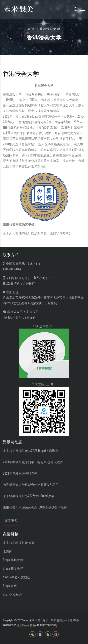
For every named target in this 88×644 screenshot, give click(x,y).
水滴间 (8, 551)
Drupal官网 (10, 586)
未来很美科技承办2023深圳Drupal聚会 (29, 496)
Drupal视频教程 (13, 560)
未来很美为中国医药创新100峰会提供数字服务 (35, 507)
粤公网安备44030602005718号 (39, 625)
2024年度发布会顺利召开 (20, 473)
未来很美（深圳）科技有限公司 (48, 620)
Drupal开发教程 (13, 568)
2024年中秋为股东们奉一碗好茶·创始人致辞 (33, 462)
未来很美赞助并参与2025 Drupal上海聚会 (31, 451)
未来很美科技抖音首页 (19, 543)
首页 (31, 29)
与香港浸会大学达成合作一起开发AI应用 (31, 484)
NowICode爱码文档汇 (17, 577)
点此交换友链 (12, 594)
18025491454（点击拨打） (21, 283)
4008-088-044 (12, 269)
